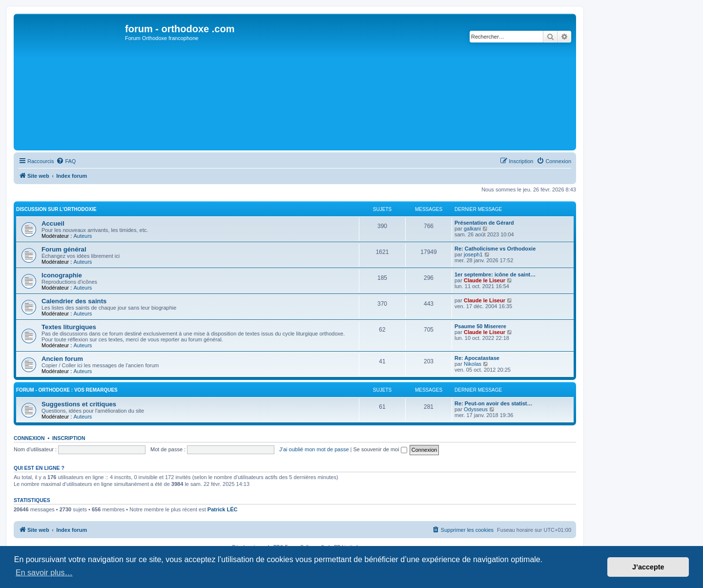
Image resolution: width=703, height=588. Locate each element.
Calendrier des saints (74, 301)
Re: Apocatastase (477, 358)
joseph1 (473, 254)
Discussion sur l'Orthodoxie (56, 209)
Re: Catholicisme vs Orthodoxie (495, 249)
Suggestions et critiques (79, 404)
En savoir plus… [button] (44, 573)
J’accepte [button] (648, 567)
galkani (472, 229)
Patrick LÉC (223, 509)
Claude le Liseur (485, 280)
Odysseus (476, 409)
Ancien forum (62, 359)
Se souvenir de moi (380, 449)
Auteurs (83, 236)
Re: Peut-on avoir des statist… (494, 403)
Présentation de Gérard (484, 223)
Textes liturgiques (69, 327)
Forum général (64, 249)
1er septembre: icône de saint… (495, 274)
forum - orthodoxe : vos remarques (67, 390)
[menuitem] (66, 161)
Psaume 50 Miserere (480, 326)
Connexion (29, 438)
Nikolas (473, 364)
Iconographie (62, 275)
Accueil (53, 223)
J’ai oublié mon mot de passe (314, 449)
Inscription (69, 438)
